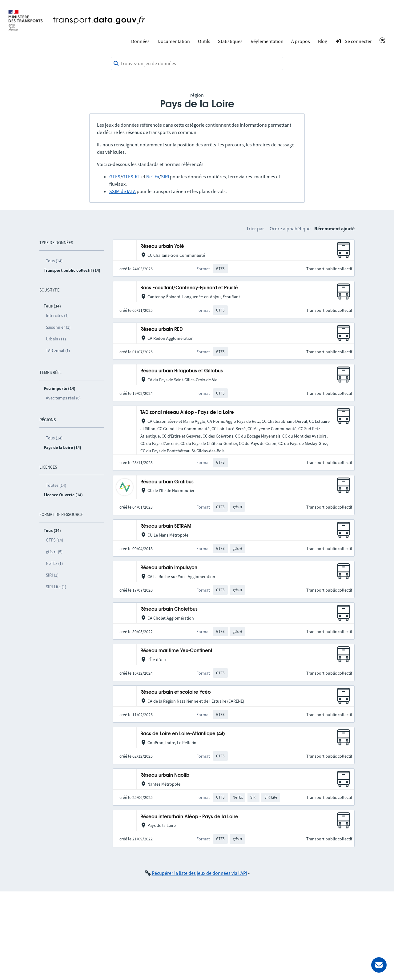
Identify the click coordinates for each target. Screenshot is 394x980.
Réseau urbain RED (161, 329)
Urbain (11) (56, 339)
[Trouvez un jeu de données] (197, 64)
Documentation (174, 41)
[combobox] (197, 64)
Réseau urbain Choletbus (169, 609)
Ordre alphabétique (290, 228)
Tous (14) (54, 261)
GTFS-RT (131, 177)
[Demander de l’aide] (379, 965)
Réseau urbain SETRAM (166, 526)
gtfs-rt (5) (54, 552)
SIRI (165, 177)
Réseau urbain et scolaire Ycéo (176, 692)
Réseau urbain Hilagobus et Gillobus (182, 371)
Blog (323, 41)
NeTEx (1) (54, 563)
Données (140, 41)
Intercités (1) (57, 315)
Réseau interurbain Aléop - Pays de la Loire (189, 817)
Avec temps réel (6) (63, 398)
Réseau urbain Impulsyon (169, 568)
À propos (301, 41)
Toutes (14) (56, 485)
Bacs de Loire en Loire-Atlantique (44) (183, 734)
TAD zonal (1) (58, 351)
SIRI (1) (52, 575)
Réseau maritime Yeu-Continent (176, 651)
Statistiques (230, 41)
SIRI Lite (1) (56, 587)
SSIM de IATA (123, 191)
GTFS (115, 177)
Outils (204, 41)
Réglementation (267, 41)
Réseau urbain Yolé (162, 246)
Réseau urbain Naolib (165, 775)
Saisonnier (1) (58, 327)
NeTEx (153, 177)
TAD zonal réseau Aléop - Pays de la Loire (187, 413)
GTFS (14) (54, 540)
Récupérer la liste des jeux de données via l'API (199, 873)
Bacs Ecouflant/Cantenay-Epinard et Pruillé (189, 288)
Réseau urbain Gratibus (167, 482)
